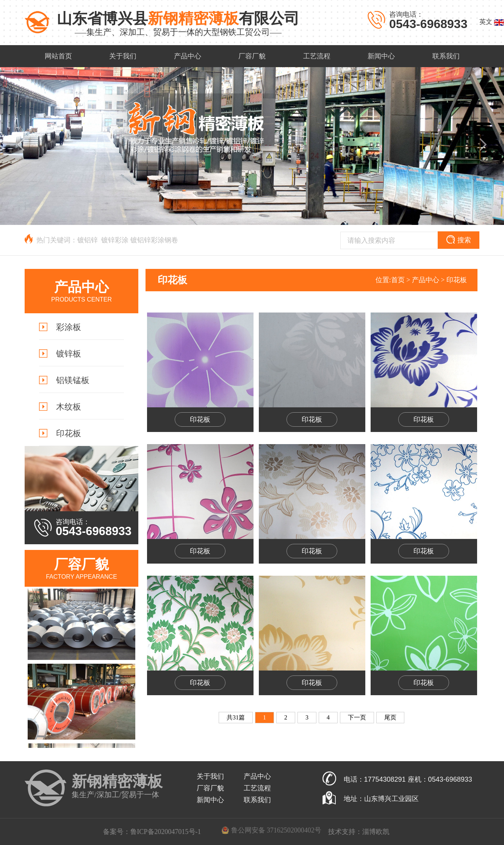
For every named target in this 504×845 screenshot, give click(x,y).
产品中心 (426, 280)
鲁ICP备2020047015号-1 (278, 832)
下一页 (357, 717)
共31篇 (236, 717)
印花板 (457, 280)
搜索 (459, 240)
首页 (398, 280)
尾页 (390, 717)
